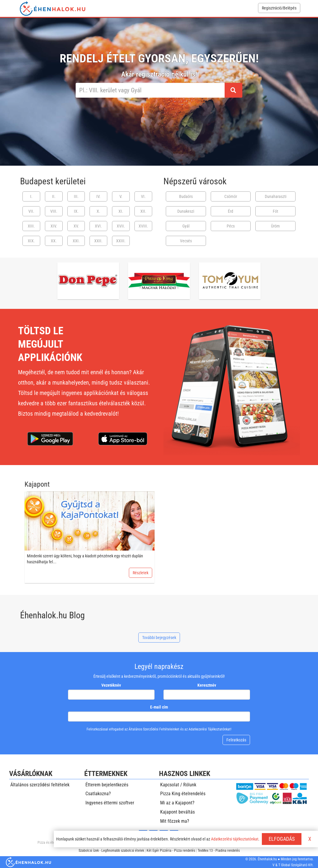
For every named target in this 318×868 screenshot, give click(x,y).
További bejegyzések (159, 638)
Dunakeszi (186, 211)
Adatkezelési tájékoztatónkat (235, 839)
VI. (143, 196)
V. (121, 196)
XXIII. (121, 241)
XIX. (31, 241)
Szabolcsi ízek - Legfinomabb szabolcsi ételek (111, 851)
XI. (121, 211)
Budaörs (186, 196)
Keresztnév (207, 685)
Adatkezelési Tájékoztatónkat (210, 729)
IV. (98, 196)
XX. (54, 241)
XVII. (121, 226)
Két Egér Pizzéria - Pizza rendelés (171, 851)
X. (98, 211)
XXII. (98, 241)
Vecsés (186, 241)
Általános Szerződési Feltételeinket (154, 729)
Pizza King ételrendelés (183, 794)
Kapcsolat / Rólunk (178, 785)
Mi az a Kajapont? (177, 803)
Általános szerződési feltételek (40, 785)
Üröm (275, 226)
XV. (76, 226)
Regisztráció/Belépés (279, 8)
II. (54, 196)
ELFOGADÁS (282, 839)
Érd (231, 211)
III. (76, 196)
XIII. (31, 226)
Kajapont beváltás (177, 812)
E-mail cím (159, 707)
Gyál (186, 226)
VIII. (54, 211)
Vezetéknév (111, 685)
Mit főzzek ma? (175, 821)
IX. (76, 211)
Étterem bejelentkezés (107, 785)
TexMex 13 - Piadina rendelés (219, 851)
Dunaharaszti (276, 196)
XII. (143, 211)
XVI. (98, 226)
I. (31, 196)
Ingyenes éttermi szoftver (110, 803)
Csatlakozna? (98, 794)
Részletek (141, 573)
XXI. (76, 241)
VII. (31, 211)
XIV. (54, 226)
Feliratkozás (236, 740)
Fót (275, 211)
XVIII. (143, 226)
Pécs (231, 226)
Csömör (231, 196)
